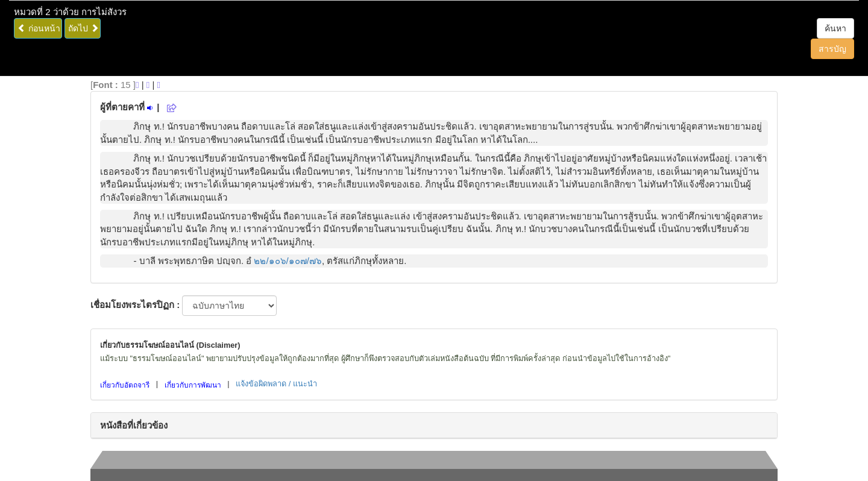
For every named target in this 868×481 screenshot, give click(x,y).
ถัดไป (83, 28)
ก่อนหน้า (39, 28)
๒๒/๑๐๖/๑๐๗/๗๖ (288, 261)
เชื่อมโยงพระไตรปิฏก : (135, 305)
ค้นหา (835, 28)
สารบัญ (832, 49)
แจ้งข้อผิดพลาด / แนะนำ (276, 384)
